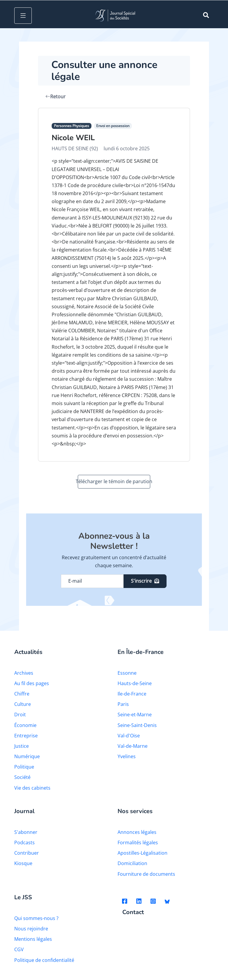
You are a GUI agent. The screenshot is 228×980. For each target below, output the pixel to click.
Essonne (127, 673)
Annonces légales (137, 832)
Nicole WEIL (73, 138)
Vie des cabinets (32, 788)
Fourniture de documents (146, 874)
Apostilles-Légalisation (142, 853)
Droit (20, 715)
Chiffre (22, 694)
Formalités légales (138, 843)
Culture (23, 704)
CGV (19, 949)
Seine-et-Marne (135, 715)
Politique (24, 767)
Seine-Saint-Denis (137, 725)
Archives (24, 673)
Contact (133, 912)
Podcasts (24, 843)
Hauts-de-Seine (135, 683)
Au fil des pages (32, 683)
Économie (25, 725)
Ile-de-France (132, 694)
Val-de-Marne (133, 746)
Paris (123, 704)
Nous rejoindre (31, 929)
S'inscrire (145, 581)
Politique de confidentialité (44, 960)
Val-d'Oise (129, 736)
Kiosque (23, 863)
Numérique (27, 756)
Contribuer (27, 853)
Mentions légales (33, 939)
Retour (56, 97)
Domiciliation (132, 863)
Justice (22, 746)
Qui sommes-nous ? (36, 918)
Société (22, 777)
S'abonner (26, 832)
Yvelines (127, 756)
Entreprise (26, 736)
